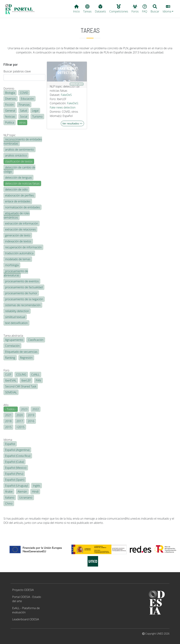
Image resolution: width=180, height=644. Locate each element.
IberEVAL (11, 380)
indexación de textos (18, 241)
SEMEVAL (11, 392)
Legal (35, 111)
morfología (12, 265)
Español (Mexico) (16, 468)
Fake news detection (67, 71)
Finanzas (24, 105)
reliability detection (17, 311)
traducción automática (19, 253)
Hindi (35, 492)
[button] (168, 9)
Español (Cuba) (15, 462)
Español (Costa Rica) (18, 456)
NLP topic (10, 135)
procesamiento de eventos (22, 281)
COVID (24, 93)
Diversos (11, 99)
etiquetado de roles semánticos (17, 215)
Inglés (37, 486)
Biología (10, 93)
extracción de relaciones (20, 229)
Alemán (22, 492)
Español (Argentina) (17, 450)
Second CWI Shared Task (21, 386)
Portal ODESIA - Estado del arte (27, 599)
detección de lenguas (18, 178)
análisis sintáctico (16, 155)
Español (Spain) (15, 480)
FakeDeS (66, 95)
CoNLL (35, 374)
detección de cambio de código (19, 169)
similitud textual (15, 317)
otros (22, 122)
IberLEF (26, 380)
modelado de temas (18, 259)
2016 (31, 421)
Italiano (10, 498)
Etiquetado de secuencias (21, 352)
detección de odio (16, 189)
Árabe (9, 492)
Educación (27, 99)
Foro (6, 370)
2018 (8, 421)
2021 (8, 415)
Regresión (26, 358)
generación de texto (18, 235)
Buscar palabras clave (17, 71)
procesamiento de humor (21, 293)
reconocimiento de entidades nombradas (23, 141)
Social (24, 117)
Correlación (12, 346)
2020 (20, 415)
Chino (9, 503)
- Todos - (11, 409)
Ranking (10, 358)
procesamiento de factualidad (24, 287)
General (10, 111)
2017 (20, 421)
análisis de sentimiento (20, 149)
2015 (8, 427)
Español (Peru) (14, 474)
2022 (36, 409)
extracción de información (22, 223)
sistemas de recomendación (23, 305)
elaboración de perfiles (20, 195)
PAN (38, 380)
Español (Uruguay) (17, 486)
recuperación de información (23, 247)
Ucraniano (26, 498)
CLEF (8, 374)
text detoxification (16, 323)
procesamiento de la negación (24, 299)
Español (10, 444)
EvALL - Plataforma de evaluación (26, 610)
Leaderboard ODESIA (26, 619)
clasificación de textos (19, 161)
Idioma (8, 440)
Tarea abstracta (13, 336)
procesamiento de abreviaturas (16, 273)
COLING (21, 374)
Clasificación (36, 340)
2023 (24, 409)
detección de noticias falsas (22, 183)
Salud (24, 111)
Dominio (9, 88)
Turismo (37, 117)
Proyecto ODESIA (23, 590)
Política (10, 122)
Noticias (10, 117)
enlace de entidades (18, 201)
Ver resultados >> (72, 123)
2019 (31, 415)
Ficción (9, 105)
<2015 (21, 427)
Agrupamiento (14, 340)
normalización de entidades (22, 207)
